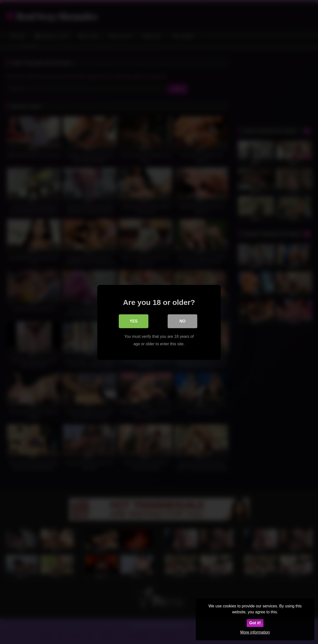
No (182, 321)
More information (255, 632)
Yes (134, 321)
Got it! (255, 623)
